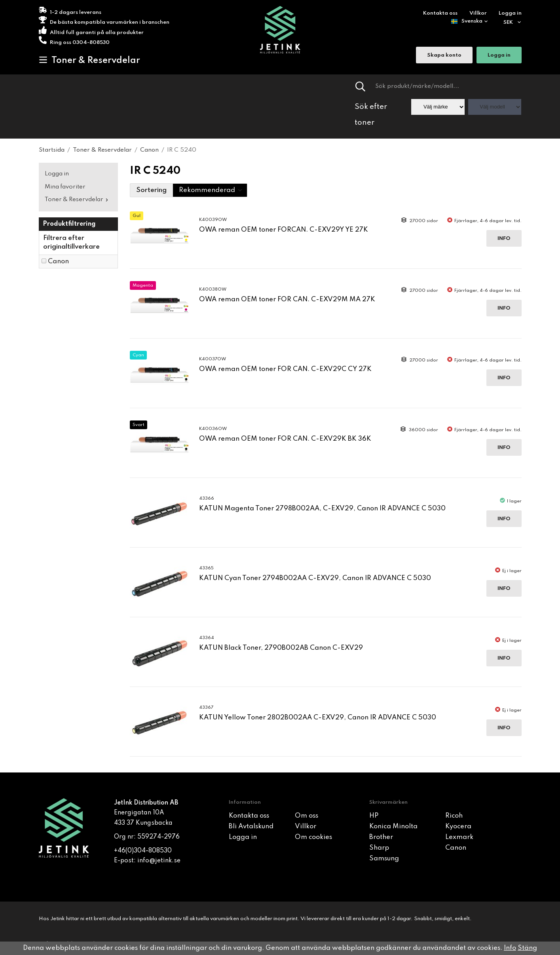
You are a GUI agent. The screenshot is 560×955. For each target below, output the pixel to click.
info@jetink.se (159, 861)
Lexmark (459, 837)
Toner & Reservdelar (89, 60)
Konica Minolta (393, 827)
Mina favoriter (65, 187)
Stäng (527, 948)
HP (374, 816)
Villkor (478, 13)
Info (504, 239)
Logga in (510, 13)
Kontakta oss (440, 13)
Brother (381, 837)
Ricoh (454, 816)
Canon (58, 262)
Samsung (384, 859)
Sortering (151, 190)
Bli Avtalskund (251, 827)
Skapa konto (444, 56)
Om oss (307, 816)
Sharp (379, 848)
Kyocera (458, 827)
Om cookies (313, 837)
